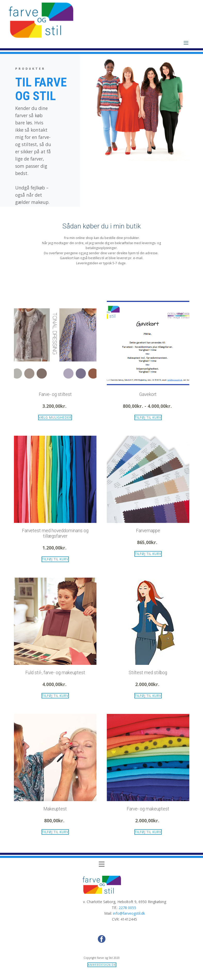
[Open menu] (186, 43)
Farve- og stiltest (55, 394)
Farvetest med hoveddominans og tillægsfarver (55, 533)
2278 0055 (127, 908)
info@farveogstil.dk (129, 913)
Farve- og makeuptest (148, 809)
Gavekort (148, 394)
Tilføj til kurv (148, 417)
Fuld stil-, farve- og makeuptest (55, 673)
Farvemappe (148, 531)
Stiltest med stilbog (148, 673)
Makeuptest (55, 809)
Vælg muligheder (55, 417)
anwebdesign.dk (102, 965)
